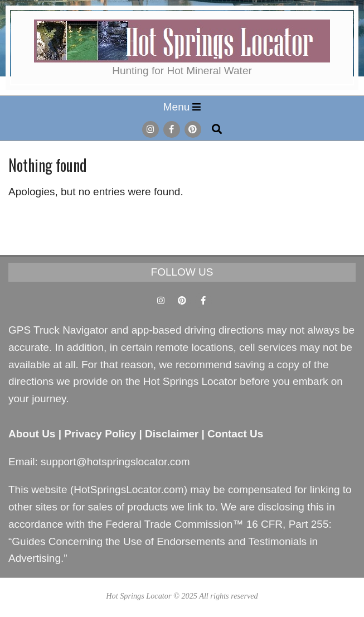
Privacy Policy (100, 434)
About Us (32, 434)
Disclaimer (172, 434)
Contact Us (235, 434)
